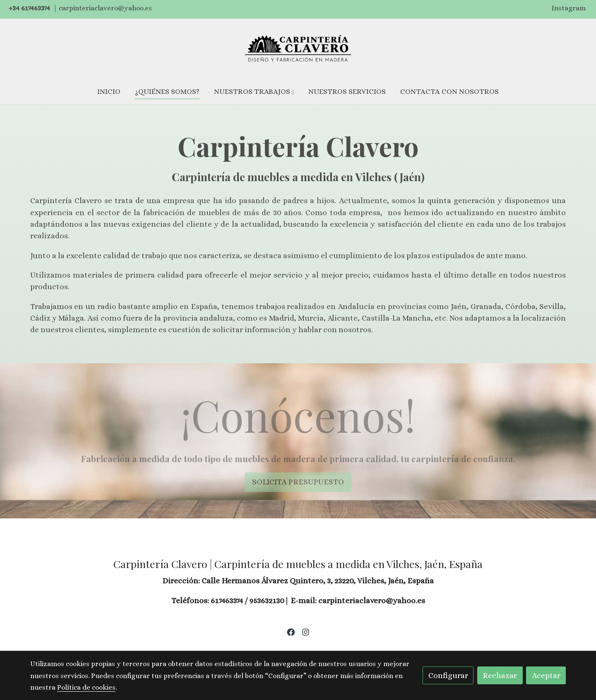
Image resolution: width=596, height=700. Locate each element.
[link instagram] (306, 632)
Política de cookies (247, 648)
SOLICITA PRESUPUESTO (298, 482)
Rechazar (500, 675)
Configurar (448, 675)
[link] (298, 49)
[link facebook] (291, 632)
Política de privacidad (379, 648)
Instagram (569, 8)
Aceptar (546, 675)
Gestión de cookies (311, 648)
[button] (254, 92)
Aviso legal (196, 648)
